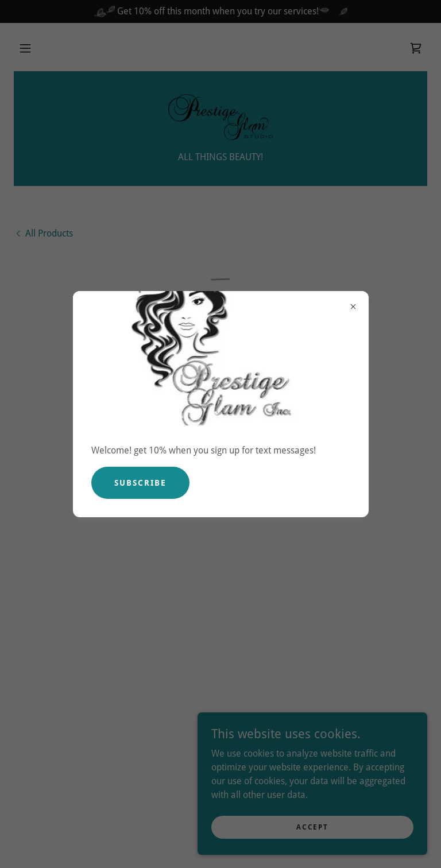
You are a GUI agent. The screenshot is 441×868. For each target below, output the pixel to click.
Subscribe (140, 483)
